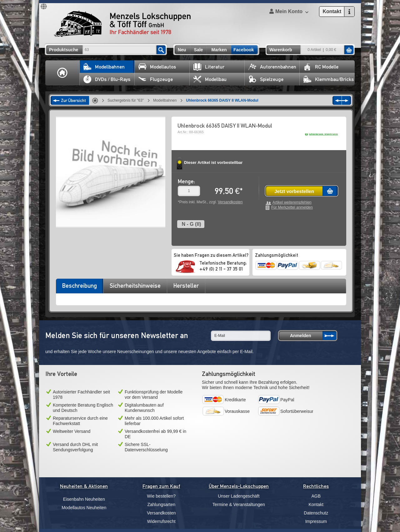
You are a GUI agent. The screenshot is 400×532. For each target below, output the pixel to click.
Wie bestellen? (161, 496)
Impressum (316, 521)
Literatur (209, 67)
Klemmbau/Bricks (329, 79)
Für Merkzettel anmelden (292, 208)
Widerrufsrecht (161, 521)
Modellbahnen (104, 67)
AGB (316, 496)
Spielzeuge (266, 79)
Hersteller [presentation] (186, 286)
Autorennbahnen (272, 67)
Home (62, 73)
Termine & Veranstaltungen (239, 504)
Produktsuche (64, 50)
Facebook (244, 50)
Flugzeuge (156, 79)
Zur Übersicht (73, 100)
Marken (219, 50)
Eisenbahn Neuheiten (84, 499)
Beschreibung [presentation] (80, 286)
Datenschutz (316, 513)
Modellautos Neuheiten (84, 508)
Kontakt (316, 504)
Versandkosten (230, 202)
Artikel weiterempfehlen (292, 203)
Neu (182, 50)
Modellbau (210, 79)
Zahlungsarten (161, 504)
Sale (199, 50)
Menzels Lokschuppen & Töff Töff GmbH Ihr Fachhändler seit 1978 (122, 24)
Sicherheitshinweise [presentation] (135, 286)
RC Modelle (321, 67)
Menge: (186, 181)
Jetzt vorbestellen (294, 191)
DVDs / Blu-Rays (107, 79)
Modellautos (157, 67)
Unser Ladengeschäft (239, 496)
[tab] (79, 288)
